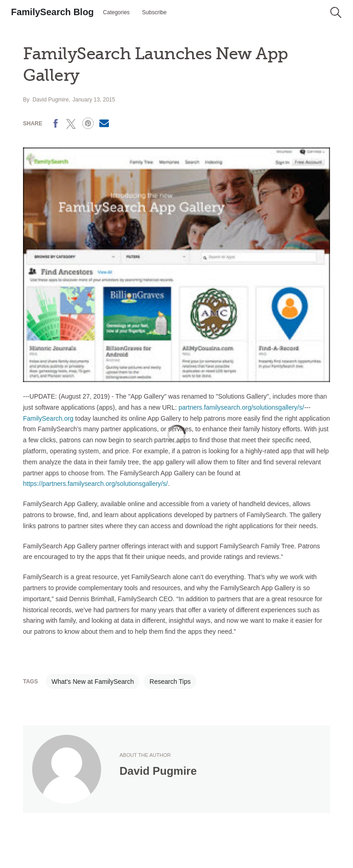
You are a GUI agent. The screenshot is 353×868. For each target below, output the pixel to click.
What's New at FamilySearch (93, 682)
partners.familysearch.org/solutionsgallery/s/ (242, 407)
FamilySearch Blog (52, 12)
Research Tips (170, 682)
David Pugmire (51, 100)
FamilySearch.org (48, 418)
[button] (336, 12)
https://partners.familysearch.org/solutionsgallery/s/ (95, 484)
